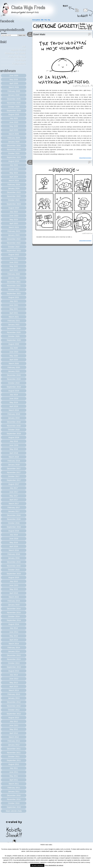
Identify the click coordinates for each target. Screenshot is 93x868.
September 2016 (14, 527)
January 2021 (14, 325)
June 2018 (14, 445)
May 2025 (14, 126)
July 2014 (14, 628)
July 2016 (14, 535)
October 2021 (14, 290)
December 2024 (14, 146)
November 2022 (14, 243)
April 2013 (14, 686)
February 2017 (14, 507)
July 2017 (14, 488)
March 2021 (14, 317)
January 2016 (14, 558)
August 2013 (14, 671)
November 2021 (14, 286)
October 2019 (14, 383)
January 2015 (14, 605)
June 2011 (14, 772)
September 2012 (14, 714)
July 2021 (14, 301)
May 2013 (14, 683)
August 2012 (14, 718)
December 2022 (14, 239)
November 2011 (14, 753)
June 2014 (14, 632)
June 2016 (14, 539)
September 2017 (14, 480)
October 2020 (14, 336)
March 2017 (14, 504)
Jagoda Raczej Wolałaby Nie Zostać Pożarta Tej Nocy (15, 53)
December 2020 (14, 328)
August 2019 (14, 391)
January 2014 (14, 651)
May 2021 (14, 309)
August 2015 (14, 577)
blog (49, 20)
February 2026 (14, 91)
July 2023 (14, 212)
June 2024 (14, 169)
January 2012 (14, 745)
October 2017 (14, 476)
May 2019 (14, 402)
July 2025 (14, 118)
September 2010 (14, 807)
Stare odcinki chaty (14, 811)
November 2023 (14, 196)
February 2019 (14, 414)
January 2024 (14, 188)
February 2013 (14, 694)
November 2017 (14, 472)
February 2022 (14, 274)
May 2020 (14, 356)
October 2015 (14, 570)
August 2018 (14, 437)
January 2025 (14, 142)
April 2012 (14, 733)
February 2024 (14, 184)
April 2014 (14, 640)
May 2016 (14, 542)
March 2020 (14, 363)
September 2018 (14, 434)
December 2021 (14, 282)
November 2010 (14, 799)
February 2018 (14, 461)
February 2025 (14, 138)
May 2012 (14, 729)
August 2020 (14, 344)
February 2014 (14, 648)
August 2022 (14, 255)
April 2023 (14, 223)
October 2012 (14, 710)
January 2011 (14, 792)
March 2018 (14, 457)
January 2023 (14, 235)
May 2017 (14, 496)
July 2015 (14, 581)
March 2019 (14, 410)
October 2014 (14, 616)
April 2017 (14, 500)
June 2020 (14, 352)
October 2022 (14, 247)
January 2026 (14, 95)
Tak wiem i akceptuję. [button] (37, 865)
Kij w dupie (20, 60)
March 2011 (14, 784)
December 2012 (14, 702)
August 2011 (14, 764)
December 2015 (14, 562)
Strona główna (36, 20)
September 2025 (14, 111)
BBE (42, 20)
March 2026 (14, 87)
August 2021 (14, 297)
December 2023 (14, 192)
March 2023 (14, 227)
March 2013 (14, 690)
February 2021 (14, 321)
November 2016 (14, 519)
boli (24, 46)
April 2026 (14, 83)
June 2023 (14, 216)
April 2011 (14, 780)
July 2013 (14, 675)
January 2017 (14, 511)
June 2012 (14, 725)
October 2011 (14, 756)
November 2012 (14, 706)
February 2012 (14, 741)
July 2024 (14, 165)
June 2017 (14, 492)
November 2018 (14, 426)
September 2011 (14, 760)
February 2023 (14, 231)
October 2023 (14, 200)
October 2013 (14, 663)
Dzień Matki (39, 34)
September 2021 (14, 293)
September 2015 (14, 574)
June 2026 (14, 76)
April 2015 (14, 593)
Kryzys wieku (19, 64)
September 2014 (14, 620)
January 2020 (14, 371)
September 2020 (14, 340)
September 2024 (14, 157)
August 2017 (14, 484)
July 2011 (14, 768)
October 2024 (14, 153)
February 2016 (14, 554)
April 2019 (14, 406)
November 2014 (14, 613)
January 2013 (14, 698)
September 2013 (14, 667)
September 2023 (14, 204)
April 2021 (14, 313)
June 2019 (14, 399)
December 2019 (14, 375)
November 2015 (14, 566)
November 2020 (14, 332)
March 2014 (14, 644)
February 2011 (14, 788)
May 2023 (14, 220)
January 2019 (14, 418)
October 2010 (14, 803)
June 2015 (14, 585)
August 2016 (14, 531)
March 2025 (14, 134)
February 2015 (14, 601)
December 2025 (14, 99)
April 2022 (14, 270)
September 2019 (14, 387)
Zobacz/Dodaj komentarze (85, 158)
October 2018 (14, 430)
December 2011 (14, 749)
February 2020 (14, 367)
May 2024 (14, 173)
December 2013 (14, 655)
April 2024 (14, 177)
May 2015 (14, 589)
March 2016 (14, 550)
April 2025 (14, 130)
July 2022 (14, 258)
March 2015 (14, 597)
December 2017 (14, 469)
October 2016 (14, 523)
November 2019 (14, 379)
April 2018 (14, 453)
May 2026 (14, 79)
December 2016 (14, 515)
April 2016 (14, 546)
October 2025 (14, 107)
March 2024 (14, 181)
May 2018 (14, 449)
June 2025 (14, 122)
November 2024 (14, 149)
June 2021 (14, 305)
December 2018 (14, 422)
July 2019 (14, 395)
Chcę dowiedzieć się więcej (54, 865)
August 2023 (14, 208)
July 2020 (14, 348)
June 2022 (14, 262)
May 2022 (14, 266)
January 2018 (14, 465)
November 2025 (14, 103)
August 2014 (14, 624)
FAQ (46, 20)
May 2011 (14, 776)
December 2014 (14, 609)
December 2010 (14, 795)
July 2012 (14, 721)
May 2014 (14, 636)
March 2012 (14, 737)
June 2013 (14, 679)
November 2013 (14, 659)
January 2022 (14, 278)
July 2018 (14, 441)
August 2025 (14, 114)
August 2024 (14, 161)
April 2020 (14, 360)
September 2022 (14, 251)
